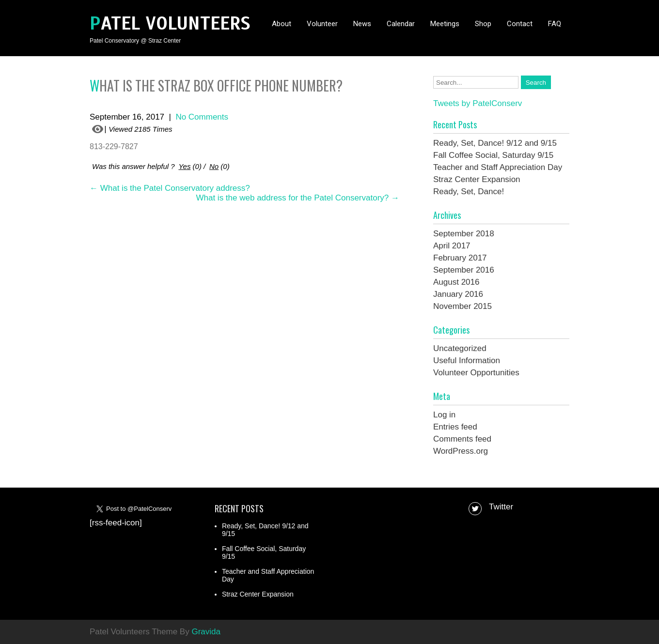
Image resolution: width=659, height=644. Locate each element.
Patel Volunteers (170, 23)
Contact (520, 24)
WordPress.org (461, 451)
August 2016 (456, 282)
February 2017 (460, 258)
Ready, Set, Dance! (469, 192)
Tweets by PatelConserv (478, 103)
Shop (483, 24)
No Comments (202, 117)
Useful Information (467, 360)
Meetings (445, 24)
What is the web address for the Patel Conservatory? (298, 198)
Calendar (401, 24)
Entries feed (455, 427)
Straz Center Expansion (477, 179)
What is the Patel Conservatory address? (170, 188)
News (362, 24)
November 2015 (463, 306)
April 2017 (452, 246)
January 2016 (458, 294)
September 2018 (464, 234)
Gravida (206, 632)
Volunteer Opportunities (476, 373)
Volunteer (322, 24)
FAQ (555, 24)
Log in (444, 415)
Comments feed (462, 439)
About (282, 24)
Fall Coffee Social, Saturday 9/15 (493, 155)
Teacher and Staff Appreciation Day (498, 167)
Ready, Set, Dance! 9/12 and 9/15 (495, 143)
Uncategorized (460, 348)
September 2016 (464, 270)
